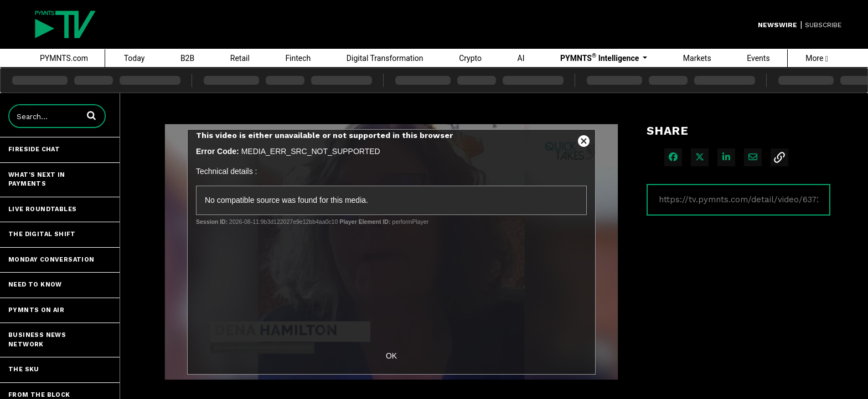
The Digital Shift (42, 234)
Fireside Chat (34, 149)
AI (521, 58)
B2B (187, 58)
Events (758, 58)
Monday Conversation (51, 260)
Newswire (777, 25)
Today (135, 58)
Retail (240, 58)
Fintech (298, 58)
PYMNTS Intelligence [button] (601, 58)
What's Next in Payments (37, 180)
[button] (91, 115)
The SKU (24, 369)
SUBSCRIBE (823, 25)
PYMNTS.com (64, 58)
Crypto (470, 58)
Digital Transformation (385, 58)
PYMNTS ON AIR (36, 310)
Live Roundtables (42, 209)
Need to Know (35, 285)
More (817, 58)
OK (391, 356)
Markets (697, 58)
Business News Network (37, 340)
